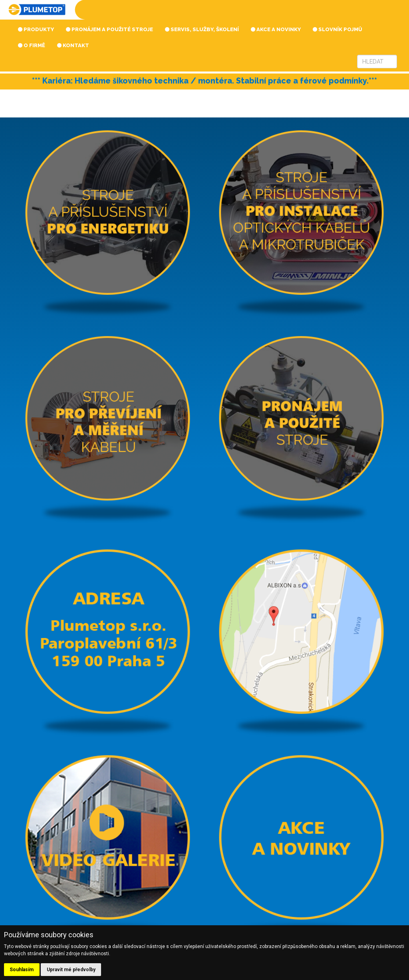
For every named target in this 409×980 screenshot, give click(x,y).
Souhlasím (22, 970)
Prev (33, 91)
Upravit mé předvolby (71, 970)
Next (376, 91)
